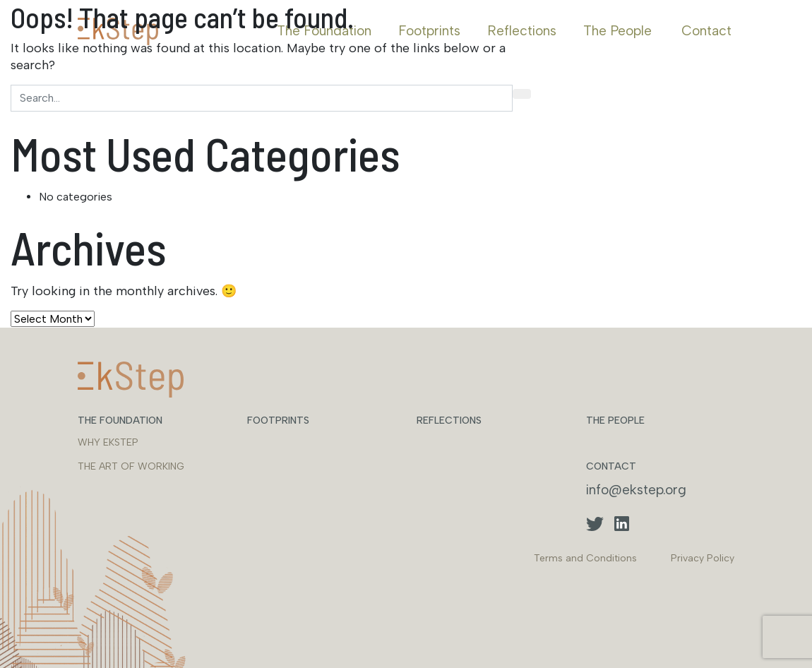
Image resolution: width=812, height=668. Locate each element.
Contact (706, 31)
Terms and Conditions (585, 558)
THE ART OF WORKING (131, 466)
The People (617, 31)
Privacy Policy (703, 558)
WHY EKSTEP (108, 442)
